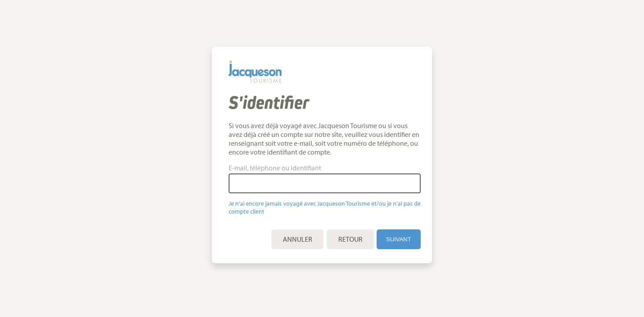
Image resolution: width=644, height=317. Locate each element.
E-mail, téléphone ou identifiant (280, 168)
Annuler (303, 239)
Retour (356, 239)
